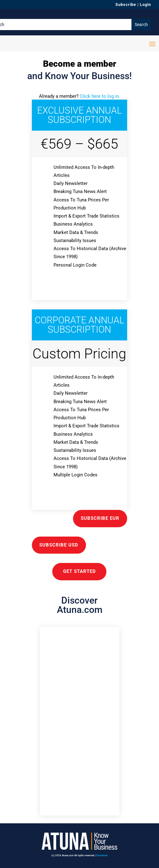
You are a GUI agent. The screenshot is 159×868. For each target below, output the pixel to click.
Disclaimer (102, 855)
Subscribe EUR (100, 518)
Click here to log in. (100, 96)
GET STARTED (79, 571)
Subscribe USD (59, 545)
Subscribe (126, 4)
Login (145, 4)
